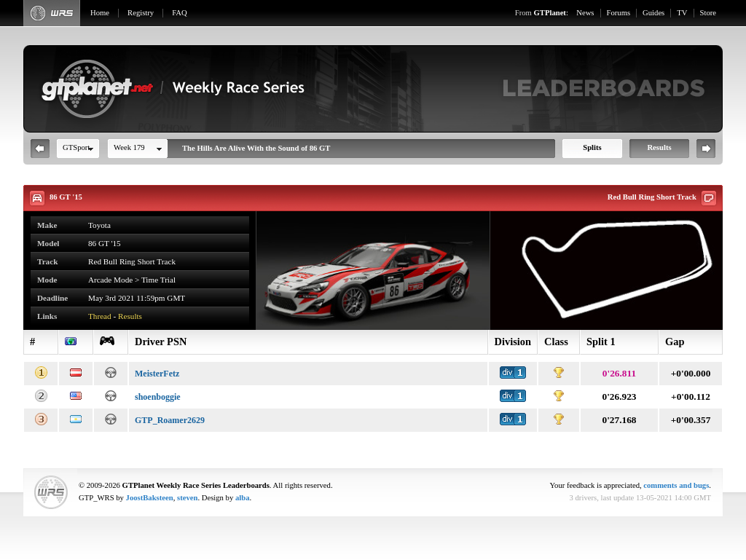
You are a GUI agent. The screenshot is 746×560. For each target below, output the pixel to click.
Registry (141, 13)
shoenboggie (158, 397)
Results (659, 147)
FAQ (180, 13)
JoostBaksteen (150, 498)
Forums (619, 13)
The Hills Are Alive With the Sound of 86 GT (256, 148)
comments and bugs (676, 485)
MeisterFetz (157, 374)
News (585, 13)
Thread (100, 316)
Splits (592, 147)
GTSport (76, 147)
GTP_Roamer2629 (170, 420)
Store (708, 13)
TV (682, 13)
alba (243, 498)
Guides (653, 13)
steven (187, 498)
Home (100, 13)
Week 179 (129, 147)
